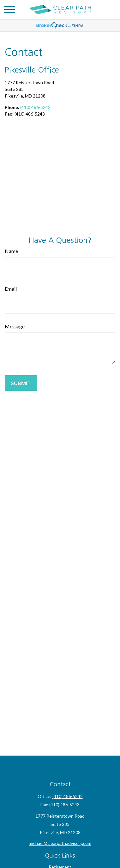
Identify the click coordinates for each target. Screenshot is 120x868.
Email (11, 289)
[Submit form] (21, 383)
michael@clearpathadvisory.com (60, 843)
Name (11, 251)
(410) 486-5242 (35, 107)
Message (15, 326)
